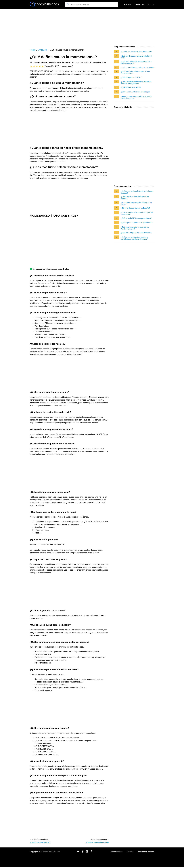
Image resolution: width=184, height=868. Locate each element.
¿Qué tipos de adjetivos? (40, 842)
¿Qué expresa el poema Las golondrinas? (137, 223)
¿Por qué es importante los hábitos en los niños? (136, 203)
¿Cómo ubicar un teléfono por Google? (135, 92)
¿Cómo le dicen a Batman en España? (135, 208)
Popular (151, 4)
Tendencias (139, 4)
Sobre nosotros (116, 852)
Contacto (130, 852)
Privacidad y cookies (146, 852)
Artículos (128, 4)
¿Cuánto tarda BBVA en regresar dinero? (136, 218)
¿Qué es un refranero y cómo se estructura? (137, 67)
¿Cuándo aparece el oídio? (131, 77)
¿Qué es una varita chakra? (97, 842)
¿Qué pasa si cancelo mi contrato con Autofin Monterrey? (135, 228)
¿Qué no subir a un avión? (131, 87)
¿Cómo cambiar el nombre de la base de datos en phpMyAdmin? (136, 83)
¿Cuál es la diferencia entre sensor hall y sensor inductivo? (136, 63)
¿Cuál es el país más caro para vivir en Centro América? (136, 73)
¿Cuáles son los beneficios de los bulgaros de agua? (137, 192)
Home (33, 50)
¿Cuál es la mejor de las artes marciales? (136, 233)
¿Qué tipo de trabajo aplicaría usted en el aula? (136, 57)
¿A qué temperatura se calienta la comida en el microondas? (136, 97)
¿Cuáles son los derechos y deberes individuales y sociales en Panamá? (135, 238)
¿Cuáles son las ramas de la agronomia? (136, 52)
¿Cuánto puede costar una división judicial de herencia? (137, 213)
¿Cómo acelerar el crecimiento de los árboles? (135, 198)
